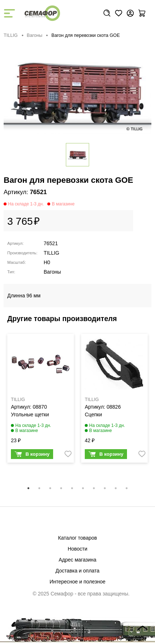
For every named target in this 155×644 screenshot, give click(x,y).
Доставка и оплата (78, 571)
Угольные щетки (30, 414)
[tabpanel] (41, 400)
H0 (47, 262)
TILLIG (11, 35)
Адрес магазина (77, 560)
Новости (77, 549)
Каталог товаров (78, 538)
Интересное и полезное (77, 582)
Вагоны (35, 35)
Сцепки (93, 414)
